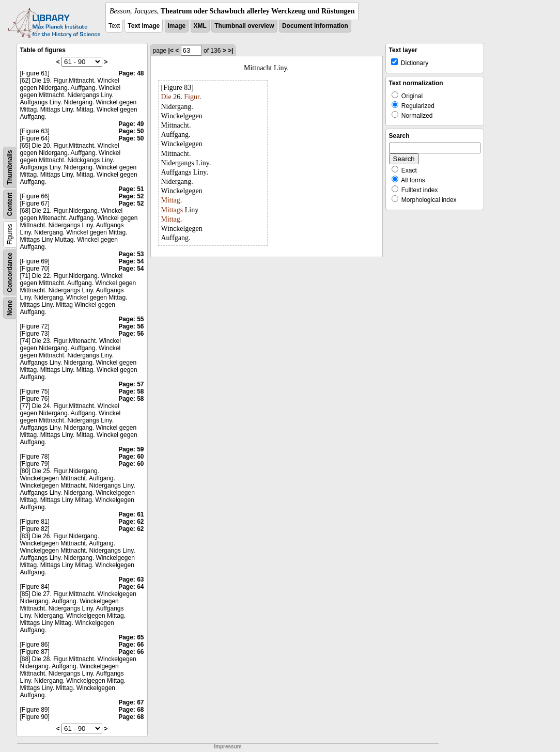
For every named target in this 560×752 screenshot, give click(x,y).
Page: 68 (131, 710)
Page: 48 (131, 73)
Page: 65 (131, 637)
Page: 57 (131, 384)
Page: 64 (131, 587)
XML (200, 26)
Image (177, 26)
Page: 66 (131, 645)
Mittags (172, 210)
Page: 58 (131, 391)
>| (230, 51)
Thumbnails (10, 167)
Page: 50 (131, 131)
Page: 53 (131, 254)
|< (171, 51)
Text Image (144, 26)
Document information (315, 26)
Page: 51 (131, 189)
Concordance (10, 272)
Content (10, 204)
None (10, 308)
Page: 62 (131, 522)
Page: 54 (131, 261)
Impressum (228, 747)
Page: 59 (131, 449)
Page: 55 (131, 319)
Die (166, 97)
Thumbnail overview (244, 26)
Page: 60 (131, 457)
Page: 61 (131, 514)
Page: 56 (131, 326)
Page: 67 (131, 702)
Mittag (171, 200)
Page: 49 (131, 124)
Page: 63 (131, 579)
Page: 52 (131, 196)
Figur (192, 97)
